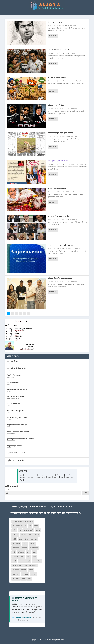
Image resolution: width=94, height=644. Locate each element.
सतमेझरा (68, 136)
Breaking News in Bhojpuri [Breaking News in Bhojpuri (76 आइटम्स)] (23, 522)
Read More (53, 36)
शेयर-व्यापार (60, 475)
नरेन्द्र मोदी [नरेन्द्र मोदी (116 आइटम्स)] (32, 544)
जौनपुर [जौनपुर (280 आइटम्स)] (27, 539)
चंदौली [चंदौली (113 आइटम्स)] (14, 539)
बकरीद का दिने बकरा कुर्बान (57, 189)
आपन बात (30, 478)
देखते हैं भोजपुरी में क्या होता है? (59, 161)
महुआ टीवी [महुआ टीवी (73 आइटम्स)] (16, 570)
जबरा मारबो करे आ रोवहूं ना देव (58, 216)
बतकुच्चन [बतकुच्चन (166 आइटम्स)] (15, 557)
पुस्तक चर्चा (72, 164)
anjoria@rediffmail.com (61, 507)
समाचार (67, 26)
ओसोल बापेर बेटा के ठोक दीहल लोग (60, 50)
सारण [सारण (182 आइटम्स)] (23, 579)
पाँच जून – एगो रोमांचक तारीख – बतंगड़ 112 (19, 432)
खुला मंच (56, 478)
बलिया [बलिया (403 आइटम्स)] (22, 557)
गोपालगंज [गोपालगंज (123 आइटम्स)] (15, 535)
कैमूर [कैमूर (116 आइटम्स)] (20, 530)
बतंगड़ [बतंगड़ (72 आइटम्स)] (35, 552)
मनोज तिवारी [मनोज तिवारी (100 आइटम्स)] (33, 566)
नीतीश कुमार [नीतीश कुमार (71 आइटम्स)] (16, 548)
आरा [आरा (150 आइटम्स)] (30, 526)
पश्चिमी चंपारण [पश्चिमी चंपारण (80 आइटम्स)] (34, 548)
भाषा (67, 249)
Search (7, 490)
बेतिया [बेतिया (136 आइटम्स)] (34, 557)
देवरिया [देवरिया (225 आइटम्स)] (25, 544)
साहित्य (77, 164)
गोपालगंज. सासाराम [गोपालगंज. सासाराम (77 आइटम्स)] (26, 535)
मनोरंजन (68, 81)
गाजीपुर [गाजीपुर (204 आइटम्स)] (38, 530)
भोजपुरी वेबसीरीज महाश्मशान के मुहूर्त (61, 279)
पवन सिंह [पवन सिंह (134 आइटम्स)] (25, 548)
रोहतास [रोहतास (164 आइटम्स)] (31, 570)
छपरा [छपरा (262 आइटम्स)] (20, 539)
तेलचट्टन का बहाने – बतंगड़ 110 (15, 446)
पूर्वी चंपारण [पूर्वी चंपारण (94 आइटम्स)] (21, 552)
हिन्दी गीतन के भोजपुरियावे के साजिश (60, 245)
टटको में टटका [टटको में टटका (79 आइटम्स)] (16, 544)
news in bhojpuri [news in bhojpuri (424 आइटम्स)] (19, 526)
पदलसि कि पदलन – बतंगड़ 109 (15, 460)
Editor (55, 26)
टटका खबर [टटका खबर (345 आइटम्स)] (34, 539)
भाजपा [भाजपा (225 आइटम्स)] (21, 561)
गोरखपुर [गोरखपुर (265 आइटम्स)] (37, 535)
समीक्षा (21, 480)
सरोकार (41, 475)
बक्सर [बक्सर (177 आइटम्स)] (29, 552)
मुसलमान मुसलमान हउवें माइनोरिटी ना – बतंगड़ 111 (21, 439)
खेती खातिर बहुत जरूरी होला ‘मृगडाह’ (61, 133)
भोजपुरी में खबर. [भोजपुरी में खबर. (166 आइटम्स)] (17, 566)
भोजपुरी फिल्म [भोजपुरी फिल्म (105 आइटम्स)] (37, 561)
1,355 (24, 315)
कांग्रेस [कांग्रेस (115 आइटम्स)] (14, 530)
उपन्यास (67, 164)
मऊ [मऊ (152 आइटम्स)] (26, 566)
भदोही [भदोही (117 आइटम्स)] (14, 561)
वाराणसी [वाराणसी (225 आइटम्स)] (33, 574)
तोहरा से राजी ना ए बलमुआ (57, 78)
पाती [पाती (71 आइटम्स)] (14, 552)
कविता (44, 478)
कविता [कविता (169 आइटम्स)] (36, 526)
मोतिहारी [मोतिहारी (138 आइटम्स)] (24, 570)
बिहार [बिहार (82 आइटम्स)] (28, 557)
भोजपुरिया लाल (70, 475)
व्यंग (72, 478)
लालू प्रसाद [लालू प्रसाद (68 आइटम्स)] (25, 574)
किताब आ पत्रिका (50, 475)
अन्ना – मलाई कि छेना (55, 22)
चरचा (62, 478)
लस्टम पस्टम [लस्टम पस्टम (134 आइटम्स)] (16, 574)
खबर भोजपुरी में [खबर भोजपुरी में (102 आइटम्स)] (29, 530)
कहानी (50, 478)
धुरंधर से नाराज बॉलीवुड (56, 105)
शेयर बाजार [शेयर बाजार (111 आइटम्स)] (16, 579)
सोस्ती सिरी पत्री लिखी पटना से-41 (16, 453)
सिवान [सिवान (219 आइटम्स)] (29, 579)
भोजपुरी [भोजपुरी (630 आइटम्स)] (28, 561)
